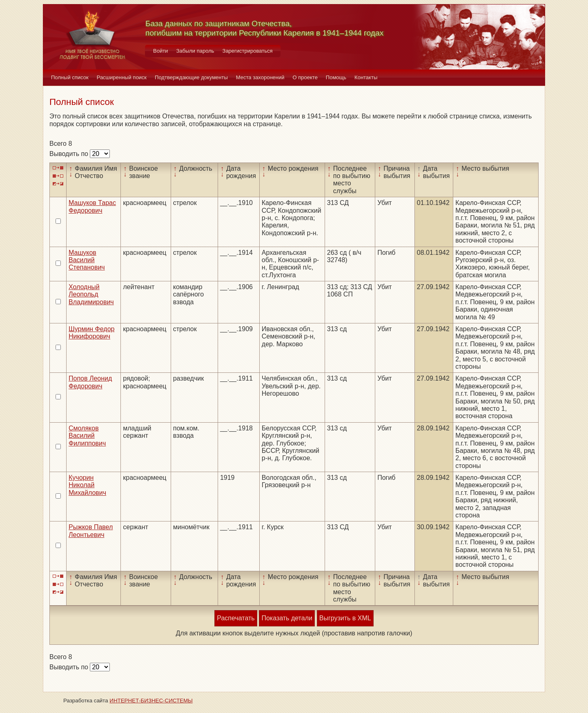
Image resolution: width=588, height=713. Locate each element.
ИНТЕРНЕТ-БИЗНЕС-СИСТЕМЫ (151, 701)
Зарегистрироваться (248, 51)
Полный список (70, 77)
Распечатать (236, 618)
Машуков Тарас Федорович (92, 206)
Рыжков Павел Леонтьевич (91, 531)
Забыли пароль (195, 51)
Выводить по (70, 154)
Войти (160, 51)
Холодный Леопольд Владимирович (91, 294)
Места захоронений (260, 77)
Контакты (366, 77)
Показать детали (287, 618)
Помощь (336, 77)
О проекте (305, 77)
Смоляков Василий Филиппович (87, 436)
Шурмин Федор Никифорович (91, 333)
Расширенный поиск (122, 77)
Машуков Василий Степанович (87, 260)
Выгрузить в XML (345, 618)
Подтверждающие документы (191, 77)
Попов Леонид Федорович (90, 382)
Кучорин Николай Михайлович (87, 485)
